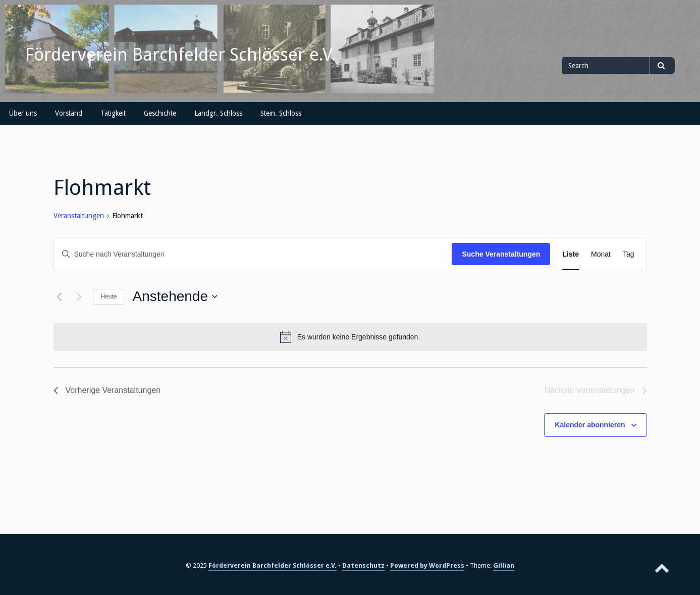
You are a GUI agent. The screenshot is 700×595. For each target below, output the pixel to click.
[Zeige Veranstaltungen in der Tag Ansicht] (629, 254)
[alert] (350, 337)
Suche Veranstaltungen (501, 254)
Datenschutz (363, 565)
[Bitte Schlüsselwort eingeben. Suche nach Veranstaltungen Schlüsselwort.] (253, 254)
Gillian (504, 565)
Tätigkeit (113, 113)
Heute (109, 296)
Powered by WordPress (427, 565)
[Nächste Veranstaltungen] (79, 296)
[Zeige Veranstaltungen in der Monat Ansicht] (601, 254)
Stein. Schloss (281, 113)
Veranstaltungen (79, 216)
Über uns (23, 113)
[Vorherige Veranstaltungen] (60, 296)
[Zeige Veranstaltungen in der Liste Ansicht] (571, 254)
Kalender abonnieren (590, 425)
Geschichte (160, 113)
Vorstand (69, 113)
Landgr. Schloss (218, 113)
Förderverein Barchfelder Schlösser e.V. (181, 55)
